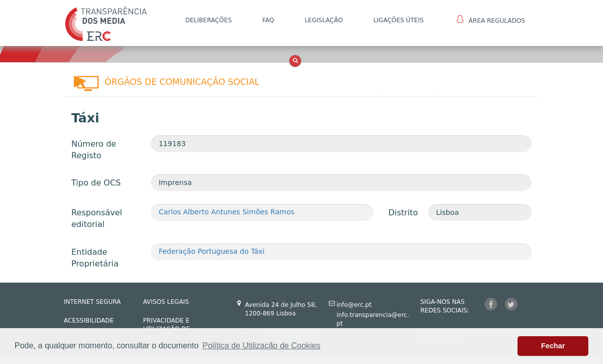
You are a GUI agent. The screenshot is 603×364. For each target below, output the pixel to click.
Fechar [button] (553, 346)
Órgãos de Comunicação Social (182, 82)
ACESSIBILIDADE (89, 321)
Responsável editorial (97, 218)
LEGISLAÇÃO (324, 20)
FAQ (268, 20)
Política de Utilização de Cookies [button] (261, 346)
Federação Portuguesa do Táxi (212, 251)
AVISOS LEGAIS (166, 302)
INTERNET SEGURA (92, 302)
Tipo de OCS (96, 183)
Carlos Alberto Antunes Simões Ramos (227, 212)
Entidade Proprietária (95, 258)
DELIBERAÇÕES (208, 20)
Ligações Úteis (398, 20)
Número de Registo (94, 150)
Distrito (403, 213)
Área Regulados (491, 20)
